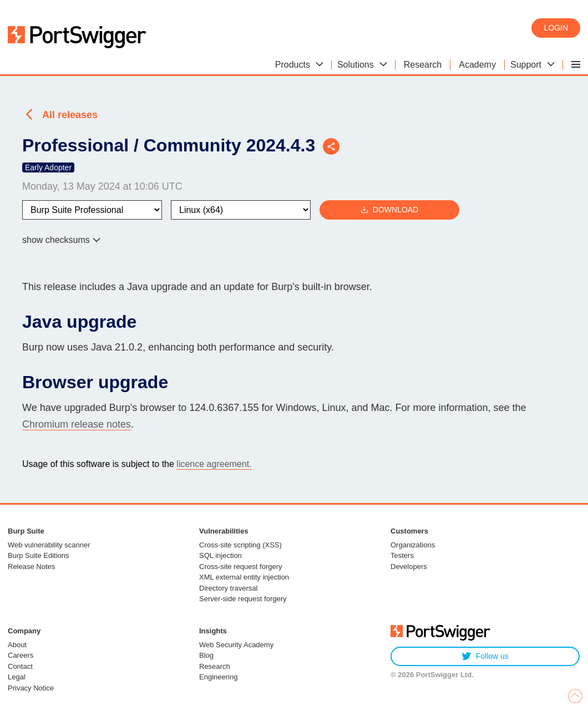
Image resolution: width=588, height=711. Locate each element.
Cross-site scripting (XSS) (240, 545)
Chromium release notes (77, 424)
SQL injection (220, 555)
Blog (206, 655)
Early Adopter (48, 167)
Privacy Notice (31, 688)
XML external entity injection (244, 577)
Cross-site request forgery (241, 567)
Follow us (485, 656)
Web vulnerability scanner (49, 545)
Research (215, 666)
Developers (409, 567)
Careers (21, 655)
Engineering (218, 677)
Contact (20, 666)
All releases (70, 115)
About (17, 645)
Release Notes (31, 567)
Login (556, 28)
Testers (402, 555)
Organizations (413, 545)
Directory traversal (228, 588)
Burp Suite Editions (39, 555)
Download (389, 210)
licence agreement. (214, 464)
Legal (17, 677)
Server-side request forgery (243, 599)
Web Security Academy (236, 645)
